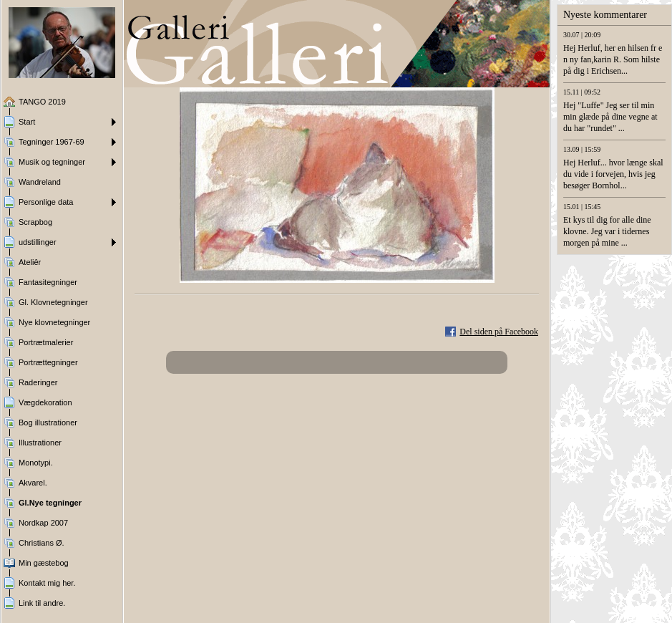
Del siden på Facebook (499, 332)
